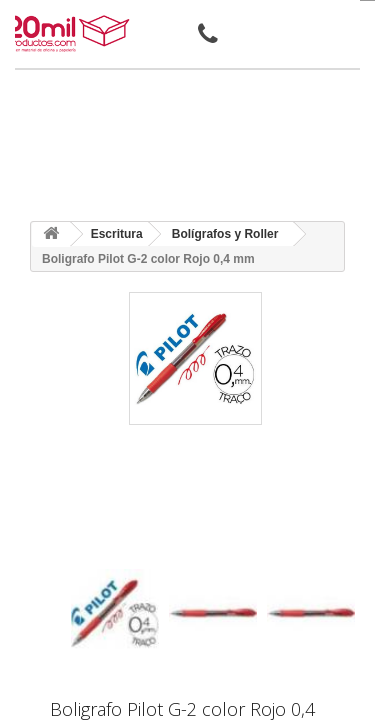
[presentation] (78, 551)
